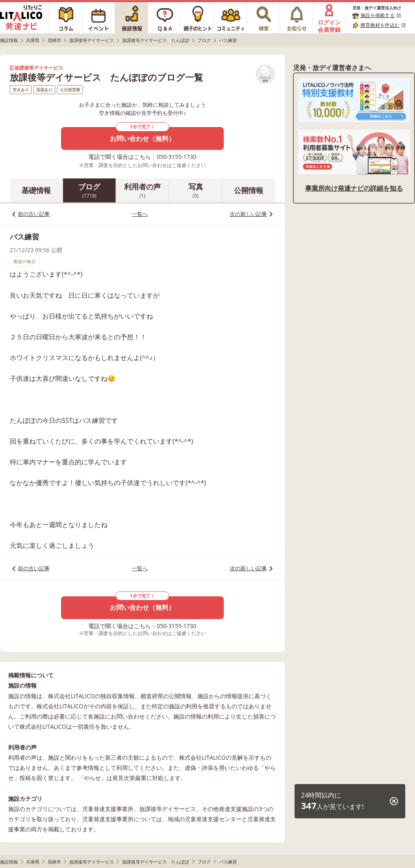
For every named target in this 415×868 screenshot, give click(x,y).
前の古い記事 (34, 214)
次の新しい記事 (248, 214)
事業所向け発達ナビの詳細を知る (354, 188)
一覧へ (140, 214)
